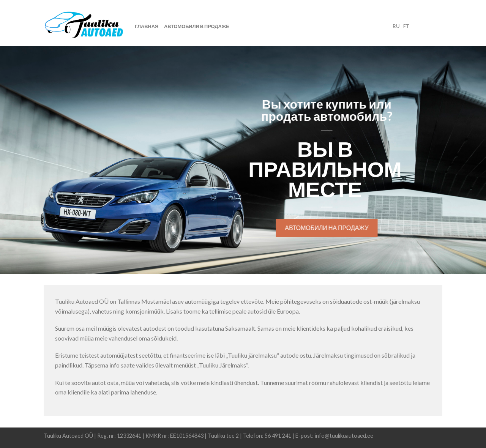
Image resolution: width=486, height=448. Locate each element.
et (406, 26)
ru (396, 26)
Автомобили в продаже (197, 26)
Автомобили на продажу (328, 228)
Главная (147, 26)
